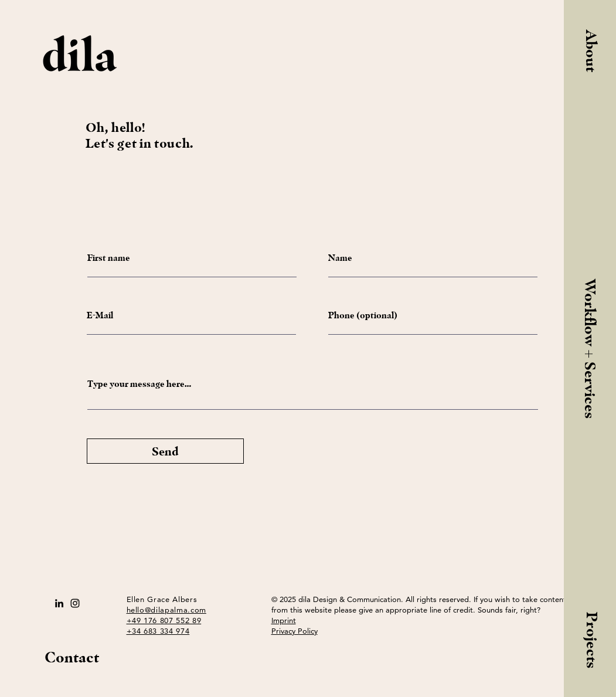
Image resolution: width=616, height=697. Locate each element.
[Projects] (591, 638)
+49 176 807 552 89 (164, 620)
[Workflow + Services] (590, 349)
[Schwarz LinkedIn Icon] (59, 603)
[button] (591, 59)
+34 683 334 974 (158, 631)
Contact (72, 657)
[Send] (165, 451)
